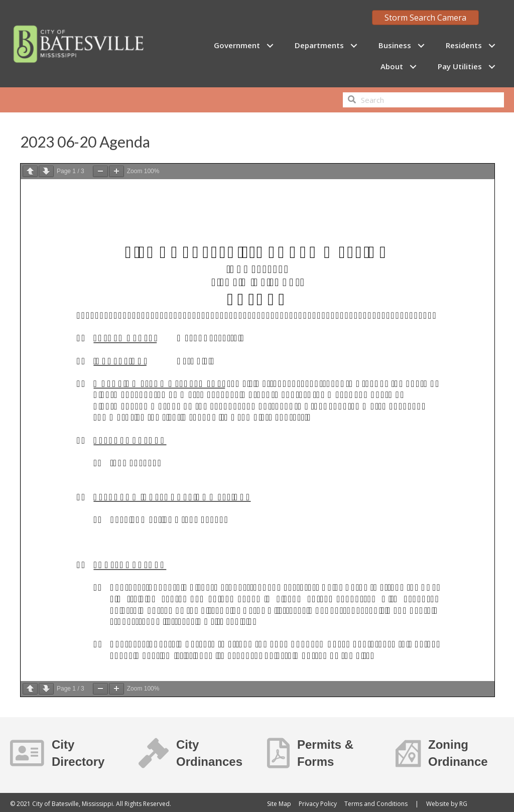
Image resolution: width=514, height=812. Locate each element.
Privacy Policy (318, 804)
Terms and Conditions (376, 804)
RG (463, 804)
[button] (270, 45)
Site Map (279, 804)
